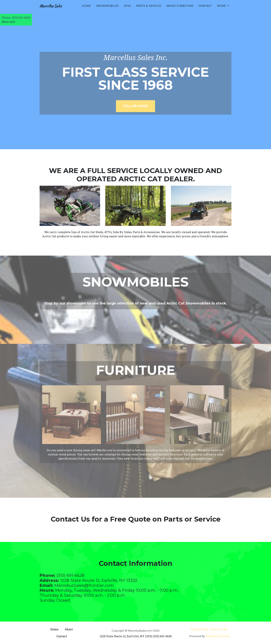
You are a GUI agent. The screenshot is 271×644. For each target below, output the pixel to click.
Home (87, 9)
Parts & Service (149, 9)
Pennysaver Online (218, 636)
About (69, 629)
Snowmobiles (108, 9)
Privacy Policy (199, 629)
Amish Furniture (180, 9)
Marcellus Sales (55, 9)
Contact (205, 9)
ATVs (127, 9)
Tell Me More (135, 106)
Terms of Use (218, 629)
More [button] (222, 9)
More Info (8, 22)
